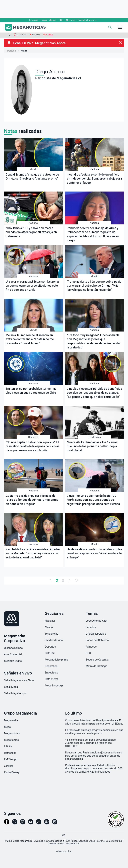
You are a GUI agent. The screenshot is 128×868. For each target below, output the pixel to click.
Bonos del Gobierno (97, 640)
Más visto (48, 35)
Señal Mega (11, 687)
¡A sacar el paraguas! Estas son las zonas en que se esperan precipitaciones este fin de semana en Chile (33, 286)
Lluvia (44, 20)
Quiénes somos (56, 844)
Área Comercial (13, 654)
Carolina (9, 766)
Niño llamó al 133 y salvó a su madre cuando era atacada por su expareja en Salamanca (31, 232)
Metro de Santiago (96, 666)
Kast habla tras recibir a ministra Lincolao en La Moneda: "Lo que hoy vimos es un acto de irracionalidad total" (33, 553)
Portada (12, 51)
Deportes (33, 437)
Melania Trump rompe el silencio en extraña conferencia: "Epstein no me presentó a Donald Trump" (30, 339)
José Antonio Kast (96, 621)
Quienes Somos (13, 648)
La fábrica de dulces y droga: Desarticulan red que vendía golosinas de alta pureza (94, 732)
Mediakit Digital (13, 661)
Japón (53, 20)
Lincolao (34, 20)
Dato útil (50, 653)
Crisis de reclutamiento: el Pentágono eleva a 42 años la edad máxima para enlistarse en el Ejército (94, 722)
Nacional (95, 169)
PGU (61, 20)
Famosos (91, 647)
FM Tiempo (11, 759)
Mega (7, 727)
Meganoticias (12, 733)
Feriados (91, 627)
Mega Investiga (54, 686)
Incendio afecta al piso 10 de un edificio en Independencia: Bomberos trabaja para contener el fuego (94, 179)
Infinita (8, 746)
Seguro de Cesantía (97, 660)
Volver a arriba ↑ (64, 851)
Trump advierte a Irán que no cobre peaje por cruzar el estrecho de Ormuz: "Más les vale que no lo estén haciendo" (94, 286)
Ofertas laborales (96, 634)
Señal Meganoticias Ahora (19, 680)
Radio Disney (12, 772)
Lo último (21, 35)
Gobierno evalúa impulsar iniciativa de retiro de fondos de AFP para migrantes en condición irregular (32, 500)
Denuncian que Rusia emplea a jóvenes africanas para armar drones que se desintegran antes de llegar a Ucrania (93, 756)
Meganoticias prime (56, 660)
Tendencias (95, 437)
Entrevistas (51, 673)
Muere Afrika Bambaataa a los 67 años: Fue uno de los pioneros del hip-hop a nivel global (92, 446)
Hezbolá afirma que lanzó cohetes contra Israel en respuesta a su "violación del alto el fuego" (94, 553)
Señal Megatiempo (15, 693)
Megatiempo (11, 740)
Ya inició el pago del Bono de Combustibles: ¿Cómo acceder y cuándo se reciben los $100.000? (91, 743)
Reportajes (51, 666)
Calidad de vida (54, 640)
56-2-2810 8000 (114, 841)
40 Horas (70, 20)
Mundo (33, 169)
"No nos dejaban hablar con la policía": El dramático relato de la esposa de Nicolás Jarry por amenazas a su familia (32, 446)
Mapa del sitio (73, 844)
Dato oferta (51, 679)
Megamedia (11, 720)
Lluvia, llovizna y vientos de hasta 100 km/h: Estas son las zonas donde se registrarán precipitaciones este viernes (93, 500)
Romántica (10, 753)
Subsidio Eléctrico (87, 20)
